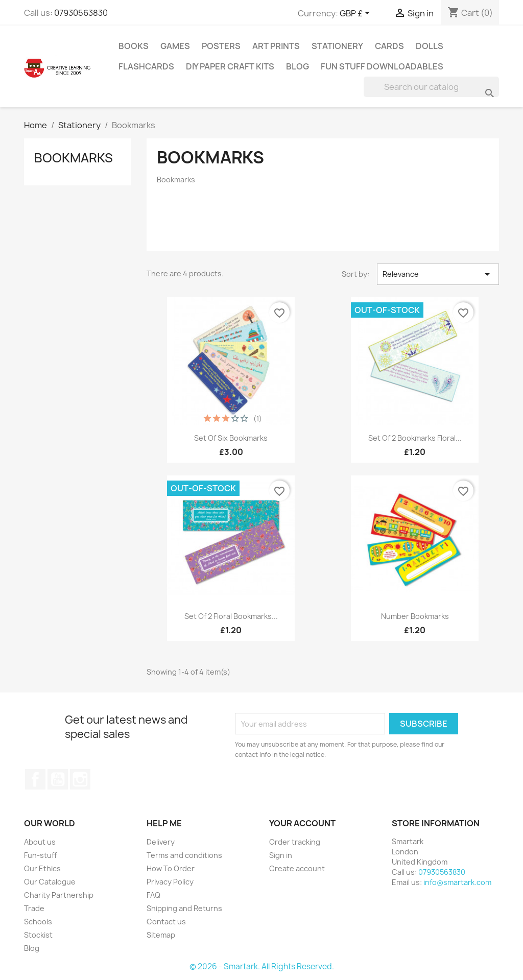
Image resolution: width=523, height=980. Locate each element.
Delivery (161, 842)
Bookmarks (74, 158)
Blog (298, 66)
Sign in (281, 855)
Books (134, 46)
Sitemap (161, 935)
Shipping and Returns (184, 908)
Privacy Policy (170, 882)
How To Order (171, 868)
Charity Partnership (59, 895)
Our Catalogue (50, 882)
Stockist (38, 935)
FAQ (153, 895)
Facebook (35, 779)
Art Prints (276, 46)
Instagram (80, 779)
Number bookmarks (415, 616)
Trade (34, 908)
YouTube (58, 779)
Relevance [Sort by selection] (438, 274)
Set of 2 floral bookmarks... (231, 616)
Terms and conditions (184, 855)
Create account (297, 868)
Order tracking (295, 842)
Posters (221, 46)
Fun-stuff (40, 855)
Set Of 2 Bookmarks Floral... (415, 438)
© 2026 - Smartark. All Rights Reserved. (262, 966)
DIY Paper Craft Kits (230, 66)
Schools (38, 922)
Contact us (166, 922)
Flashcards (146, 66)
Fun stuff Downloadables (382, 66)
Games (175, 46)
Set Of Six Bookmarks (231, 438)
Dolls (430, 46)
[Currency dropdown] (356, 14)
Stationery (337, 46)
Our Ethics (42, 868)
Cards (389, 46)
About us (40, 842)
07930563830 (81, 13)
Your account (302, 823)
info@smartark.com (457, 882)
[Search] (431, 87)
